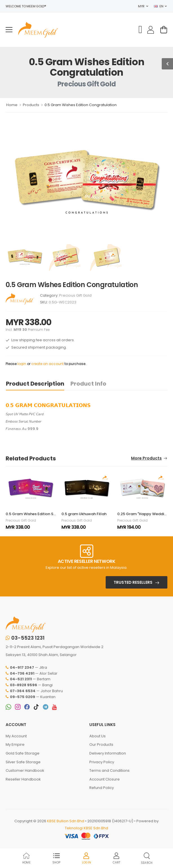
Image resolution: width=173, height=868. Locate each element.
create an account (47, 364)
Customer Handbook (25, 770)
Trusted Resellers (133, 582)
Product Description (35, 384)
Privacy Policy (102, 762)
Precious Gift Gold (75, 295)
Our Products (101, 745)
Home (12, 105)
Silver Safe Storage (23, 762)
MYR (141, 6)
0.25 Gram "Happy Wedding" (144, 514)
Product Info (88, 384)
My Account (16, 736)
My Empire (15, 745)
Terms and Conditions (109, 770)
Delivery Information (108, 753)
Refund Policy (102, 788)
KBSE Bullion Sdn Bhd (66, 821)
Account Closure (105, 779)
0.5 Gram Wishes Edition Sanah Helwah (42, 514)
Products (31, 105)
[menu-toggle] (9, 30)
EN (158, 6)
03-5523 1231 (25, 638)
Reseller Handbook (23, 779)
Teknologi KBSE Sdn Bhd (86, 828)
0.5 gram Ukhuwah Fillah (84, 514)
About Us (97, 736)
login (22, 364)
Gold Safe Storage (23, 753)
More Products (146, 459)
